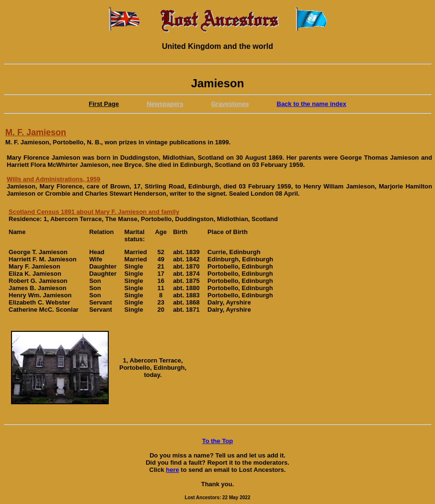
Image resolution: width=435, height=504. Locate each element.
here (172, 470)
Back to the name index (312, 104)
